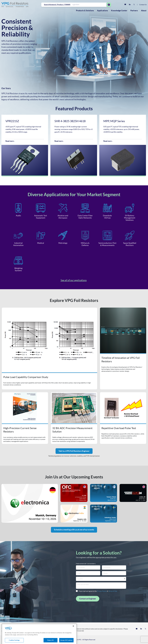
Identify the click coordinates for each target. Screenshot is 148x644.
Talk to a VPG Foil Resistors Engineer (74, 451)
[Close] (73, 629)
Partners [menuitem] (134, 11)
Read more (10, 141)
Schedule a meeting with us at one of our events (74, 530)
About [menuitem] (144, 11)
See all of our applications (74, 280)
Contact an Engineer (88, 599)
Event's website (30, 503)
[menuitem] (85, 11)
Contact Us (143, 5)
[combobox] (89, 5)
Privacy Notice (102, 591)
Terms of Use (113, 591)
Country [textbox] (80, 579)
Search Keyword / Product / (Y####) (57, 5)
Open (49, 348)
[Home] (15, 5)
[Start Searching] (109, 5)
